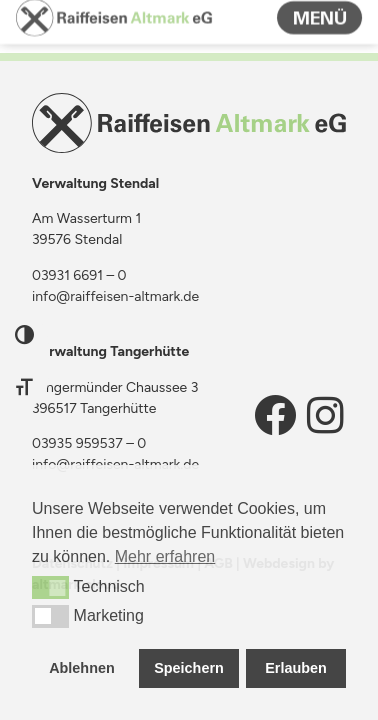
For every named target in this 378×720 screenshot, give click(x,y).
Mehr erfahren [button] (165, 556)
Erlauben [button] (296, 668)
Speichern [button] (189, 668)
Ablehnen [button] (82, 668)
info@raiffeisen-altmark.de (115, 296)
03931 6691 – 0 (79, 275)
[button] (50, 587)
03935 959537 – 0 (89, 443)
